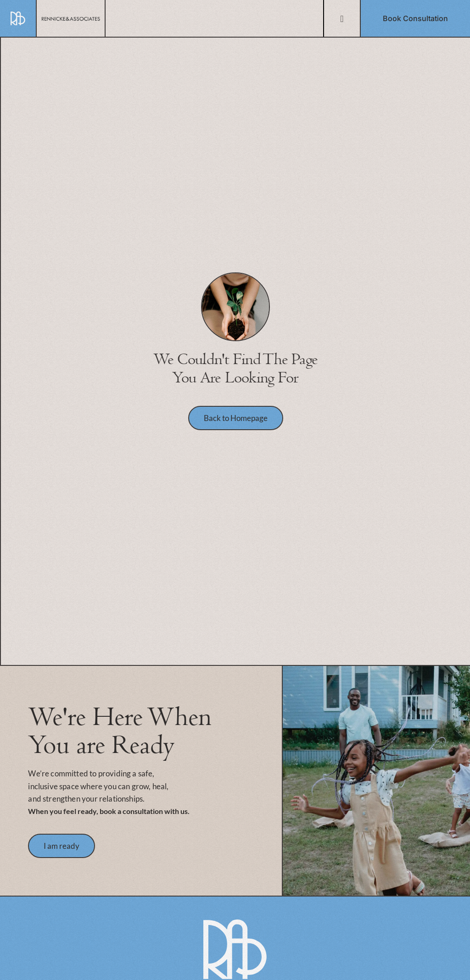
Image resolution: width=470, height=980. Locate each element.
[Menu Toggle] (342, 19)
